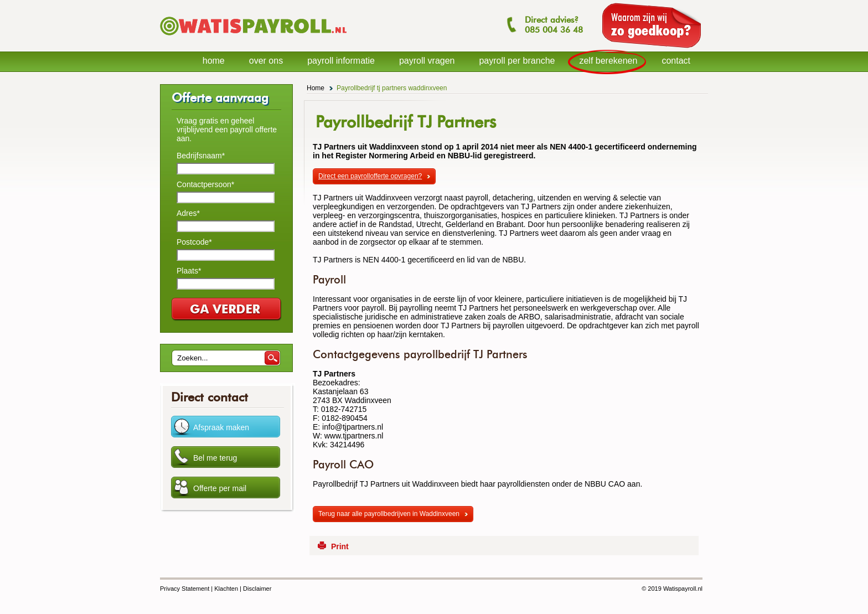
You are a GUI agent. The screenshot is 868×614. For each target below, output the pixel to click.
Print (340, 546)
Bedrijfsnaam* (201, 156)
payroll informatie (341, 61)
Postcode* (194, 242)
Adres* (188, 213)
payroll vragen (427, 61)
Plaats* (189, 271)
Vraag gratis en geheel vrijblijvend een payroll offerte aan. (227, 130)
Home (316, 88)
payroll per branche (517, 61)
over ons (266, 61)
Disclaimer (257, 589)
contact (676, 61)
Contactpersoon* (205, 184)
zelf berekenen (608, 61)
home (214, 61)
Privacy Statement (185, 589)
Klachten (226, 589)
